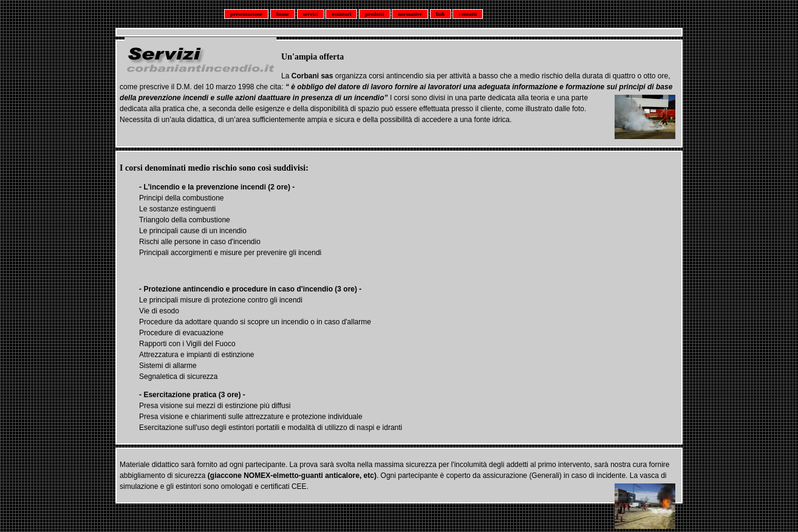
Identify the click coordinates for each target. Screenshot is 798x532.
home (283, 14)
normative (410, 14)
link (441, 14)
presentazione (246, 14)
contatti (468, 14)
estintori (341, 14)
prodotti (374, 14)
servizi (311, 14)
